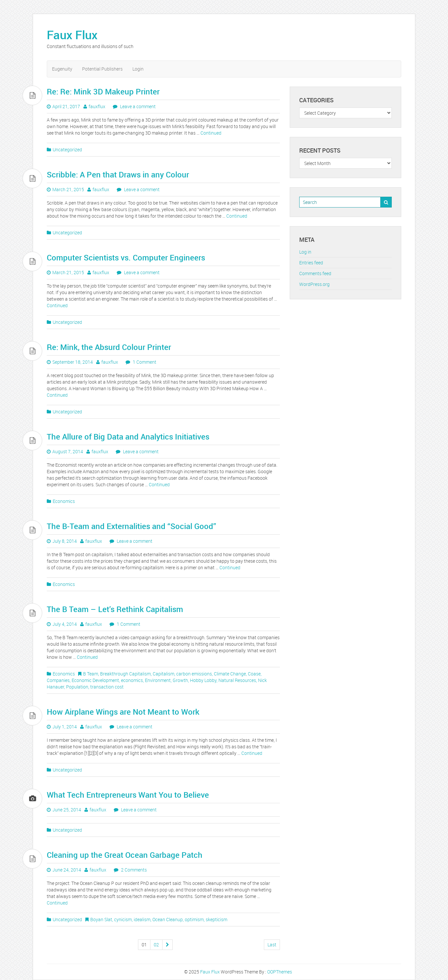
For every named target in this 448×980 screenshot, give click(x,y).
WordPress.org (314, 284)
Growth (180, 680)
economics (132, 680)
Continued (211, 133)
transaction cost (107, 687)
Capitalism (164, 674)
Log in (305, 252)
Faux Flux (72, 35)
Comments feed (315, 273)
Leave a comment (137, 106)
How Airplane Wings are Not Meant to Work (123, 712)
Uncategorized (67, 149)
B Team (91, 674)
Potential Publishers (102, 69)
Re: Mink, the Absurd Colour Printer (109, 347)
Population (77, 687)
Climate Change (230, 674)
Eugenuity (62, 69)
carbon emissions (194, 674)
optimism (194, 919)
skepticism (216, 919)
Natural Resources (237, 680)
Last (272, 945)
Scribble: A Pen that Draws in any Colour (118, 174)
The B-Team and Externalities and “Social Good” (131, 526)
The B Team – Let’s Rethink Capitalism (115, 609)
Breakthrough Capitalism (125, 674)
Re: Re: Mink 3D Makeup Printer (103, 91)
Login (138, 69)
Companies (58, 680)
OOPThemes (280, 972)
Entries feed (311, 263)
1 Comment (144, 362)
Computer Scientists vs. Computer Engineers (126, 257)
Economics (64, 501)
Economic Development (95, 680)
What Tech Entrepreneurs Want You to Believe (128, 795)
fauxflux (97, 106)
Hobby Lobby (203, 680)
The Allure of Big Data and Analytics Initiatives (128, 437)
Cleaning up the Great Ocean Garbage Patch (125, 855)
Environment (158, 680)
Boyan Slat (101, 919)
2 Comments (133, 870)
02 (156, 945)
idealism (142, 919)
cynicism (123, 919)
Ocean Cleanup (168, 919)
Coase (254, 674)
